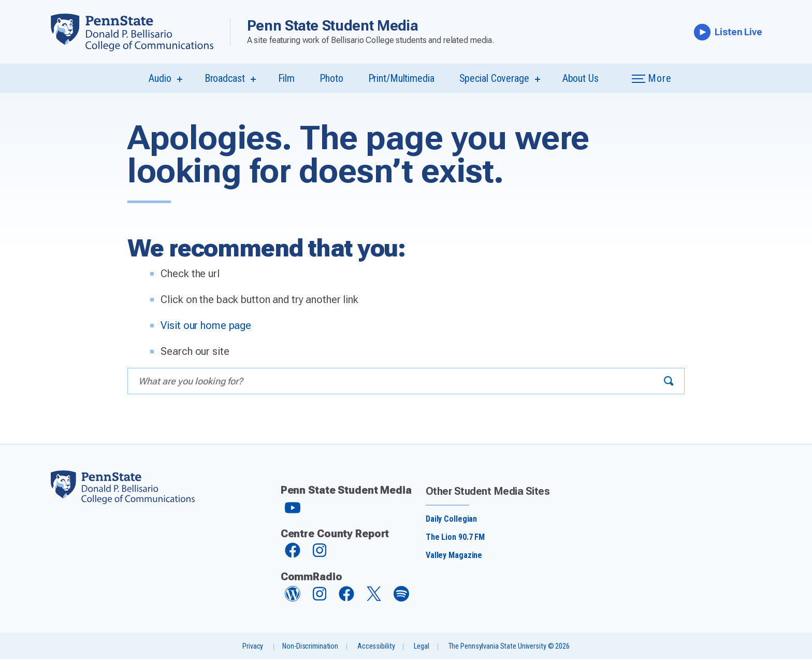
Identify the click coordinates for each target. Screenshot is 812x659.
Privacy (253, 646)
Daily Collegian (451, 519)
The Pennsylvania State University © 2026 (509, 646)
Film (287, 78)
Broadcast (225, 78)
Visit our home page (206, 325)
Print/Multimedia (401, 78)
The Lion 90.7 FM (455, 537)
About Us (581, 78)
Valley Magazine (454, 555)
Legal (421, 646)
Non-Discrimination (310, 646)
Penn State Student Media (333, 26)
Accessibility (376, 646)
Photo (331, 78)
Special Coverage (494, 78)
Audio (160, 78)
